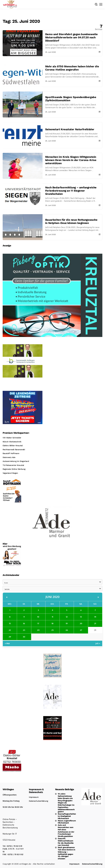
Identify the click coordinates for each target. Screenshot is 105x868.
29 (10, 637)
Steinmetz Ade (9, 457)
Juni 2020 (53, 597)
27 (81, 630)
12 (67, 617)
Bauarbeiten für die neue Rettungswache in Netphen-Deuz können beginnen (71, 221)
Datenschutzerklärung (39, 801)
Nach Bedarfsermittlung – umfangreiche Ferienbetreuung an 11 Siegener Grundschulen (71, 191)
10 (38, 617)
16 (24, 623)
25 (52, 630)
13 (81, 617)
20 (81, 623)
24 (38, 630)
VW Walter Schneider (12, 438)
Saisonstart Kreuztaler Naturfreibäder (70, 129)
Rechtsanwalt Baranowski (14, 449)
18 (52, 623)
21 (95, 623)
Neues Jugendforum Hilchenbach (67, 822)
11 (52, 617)
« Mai (7, 643)
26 (67, 630)
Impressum (34, 797)
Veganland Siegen (10, 473)
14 (95, 617)
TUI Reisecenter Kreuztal (13, 465)
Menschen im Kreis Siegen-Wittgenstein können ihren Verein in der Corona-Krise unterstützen (71, 160)
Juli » (98, 643)
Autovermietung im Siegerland (16, 461)
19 (67, 623)
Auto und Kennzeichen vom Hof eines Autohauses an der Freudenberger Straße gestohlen (66, 831)
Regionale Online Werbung (14, 469)
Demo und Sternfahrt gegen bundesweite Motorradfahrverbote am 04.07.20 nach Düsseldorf (71, 37)
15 (10, 623)
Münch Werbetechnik (12, 442)
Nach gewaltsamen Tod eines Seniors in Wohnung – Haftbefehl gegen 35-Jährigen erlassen (66, 853)
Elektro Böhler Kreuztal (13, 446)
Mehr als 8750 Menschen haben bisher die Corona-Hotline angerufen (72, 68)
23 (24, 630)
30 (24, 637)
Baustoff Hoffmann (11, 453)
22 (10, 630)
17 (38, 623)
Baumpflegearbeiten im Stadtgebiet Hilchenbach (67, 816)
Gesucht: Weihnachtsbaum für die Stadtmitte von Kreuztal (66, 842)
